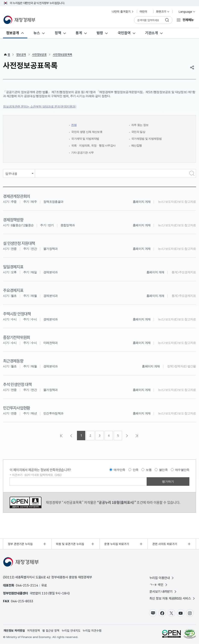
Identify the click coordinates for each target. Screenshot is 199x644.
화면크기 (163, 12)
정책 (58, 33)
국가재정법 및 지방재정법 (148, 139)
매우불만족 (182, 470)
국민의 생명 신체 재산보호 (88, 132)
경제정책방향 (13, 219)
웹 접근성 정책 (51, 631)
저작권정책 (34, 631)
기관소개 (152, 33)
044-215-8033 (22, 601)
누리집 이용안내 (162, 578)
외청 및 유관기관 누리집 (70, 544)
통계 (79, 33)
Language (185, 12)
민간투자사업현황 (16, 408)
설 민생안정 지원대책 (19, 243)
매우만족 (119, 470)
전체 (74, 125)
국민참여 (124, 33)
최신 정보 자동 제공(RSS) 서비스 (172, 598)
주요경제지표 (13, 290)
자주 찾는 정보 (141, 125)
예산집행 (137, 145)
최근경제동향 (13, 361)
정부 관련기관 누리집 (20, 544)
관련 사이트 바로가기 (165, 544)
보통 (149, 470)
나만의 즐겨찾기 (123, 12)
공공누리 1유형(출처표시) (26, 502)
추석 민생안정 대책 (17, 384)
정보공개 (13, 33)
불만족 (163, 470)
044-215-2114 (27, 585)
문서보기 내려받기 (163, 592)
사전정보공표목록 (63, 55)
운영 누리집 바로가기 (117, 544)
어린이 (145, 12)
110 (45, 593)
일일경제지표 (13, 267)
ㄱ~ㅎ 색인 (159, 585)
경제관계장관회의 (16, 196)
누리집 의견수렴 (92, 631)
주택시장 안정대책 (17, 314)
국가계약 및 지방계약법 (86, 139)
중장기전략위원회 (16, 337)
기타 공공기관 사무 (83, 153)
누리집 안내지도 (71, 631)
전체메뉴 (188, 20)
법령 (100, 33)
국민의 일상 (139, 132)
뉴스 (37, 33)
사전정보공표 (39, 55)
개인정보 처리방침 (14, 631)
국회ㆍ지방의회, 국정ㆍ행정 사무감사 (95, 145)
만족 (136, 470)
